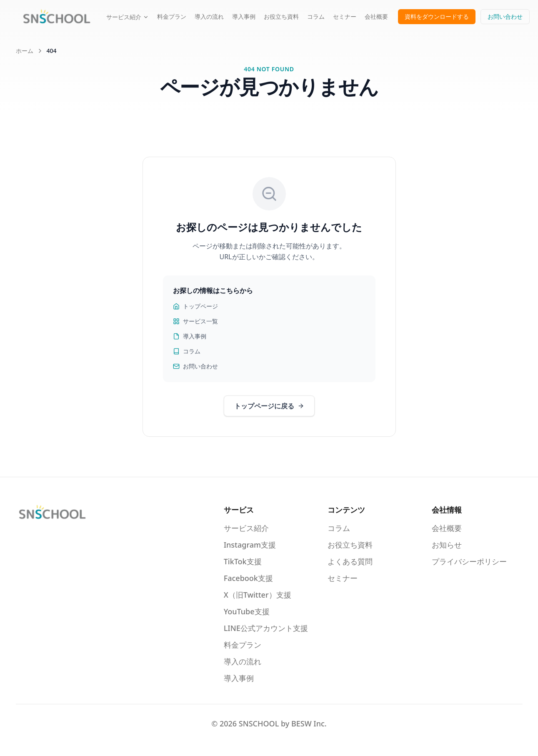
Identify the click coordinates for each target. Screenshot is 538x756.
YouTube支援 (247, 611)
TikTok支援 (243, 561)
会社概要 (376, 16)
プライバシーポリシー (469, 561)
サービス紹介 (128, 17)
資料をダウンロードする (437, 16)
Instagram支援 (250, 545)
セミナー (345, 16)
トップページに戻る (269, 406)
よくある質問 (350, 561)
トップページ (195, 306)
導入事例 (244, 16)
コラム (316, 16)
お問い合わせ (505, 16)
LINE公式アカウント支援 (266, 628)
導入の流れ (209, 16)
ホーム (25, 51)
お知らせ (447, 545)
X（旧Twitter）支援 (258, 595)
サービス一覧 (195, 321)
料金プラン (172, 16)
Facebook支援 (248, 578)
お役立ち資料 (281, 16)
